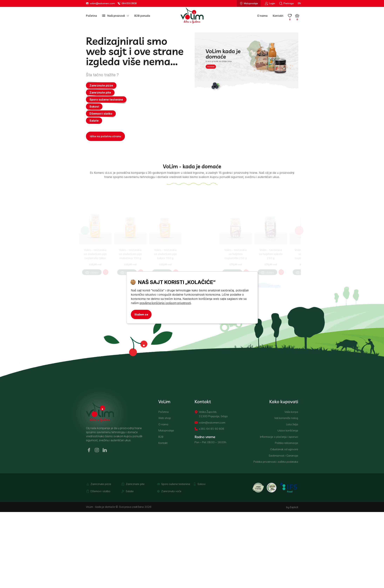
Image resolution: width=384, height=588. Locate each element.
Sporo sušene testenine (106, 100)
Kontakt (278, 16)
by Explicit (292, 515)
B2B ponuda (142, 16)
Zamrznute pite (100, 93)
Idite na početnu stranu (105, 137)
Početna (91, 16)
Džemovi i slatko (101, 114)
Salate (94, 121)
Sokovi (94, 107)
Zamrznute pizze (101, 86)
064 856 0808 (127, 3)
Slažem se (141, 314)
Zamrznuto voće (169, 499)
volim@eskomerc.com (100, 3)
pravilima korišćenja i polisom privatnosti (165, 303)
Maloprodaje (249, 3)
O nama (262, 16)
